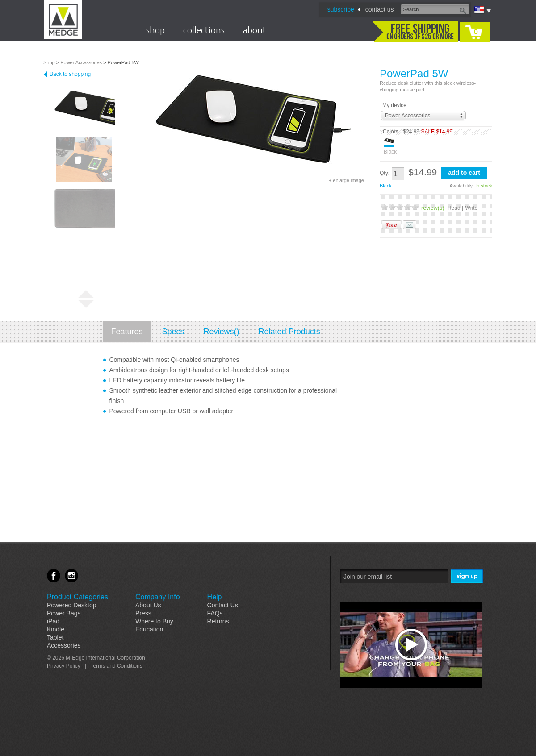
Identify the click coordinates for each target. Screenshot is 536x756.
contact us (380, 9)
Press (143, 613)
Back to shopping (70, 74)
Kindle (56, 629)
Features (127, 332)
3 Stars (400, 207)
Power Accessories (81, 62)
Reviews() (222, 332)
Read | (455, 208)
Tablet (55, 637)
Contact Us (223, 605)
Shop (49, 62)
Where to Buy (154, 621)
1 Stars (385, 207)
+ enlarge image (346, 180)
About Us (148, 605)
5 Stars (415, 207)
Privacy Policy (64, 666)
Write (472, 208)
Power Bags (64, 613)
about (255, 30)
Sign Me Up (467, 576)
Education (149, 629)
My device (394, 105)
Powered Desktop (72, 605)
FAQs (215, 613)
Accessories (64, 645)
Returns (218, 621)
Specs (173, 332)
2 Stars (392, 207)
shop (155, 30)
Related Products (289, 332)
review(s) (433, 208)
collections (204, 30)
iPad (53, 621)
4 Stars (407, 207)
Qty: (385, 173)
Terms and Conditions (117, 666)
